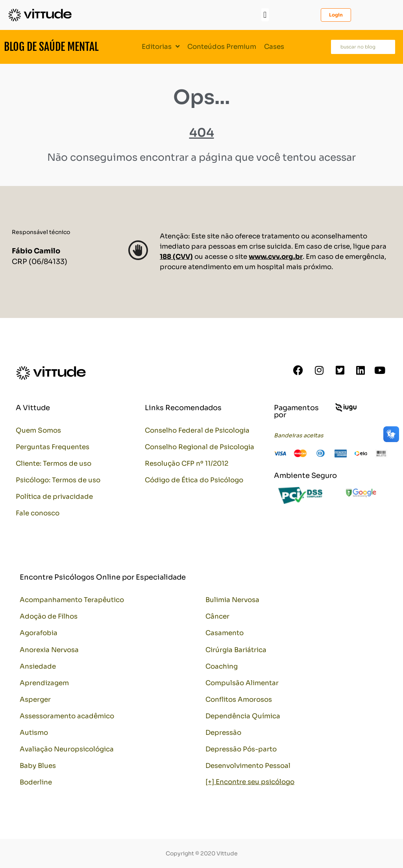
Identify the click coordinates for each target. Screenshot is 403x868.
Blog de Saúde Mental (51, 47)
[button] (265, 15)
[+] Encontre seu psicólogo (250, 782)
